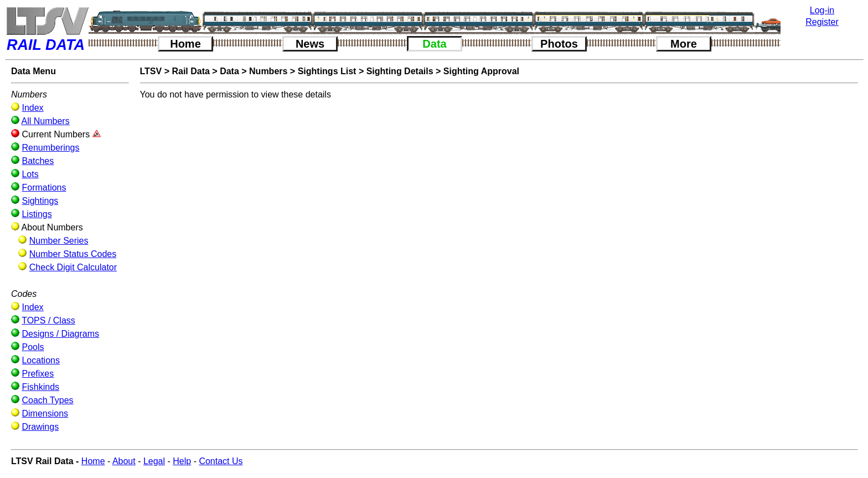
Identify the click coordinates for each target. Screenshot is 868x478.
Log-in (822, 10)
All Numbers (46, 121)
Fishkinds (40, 387)
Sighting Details (400, 71)
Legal (154, 461)
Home (185, 44)
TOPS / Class (48, 320)
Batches (38, 161)
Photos (559, 44)
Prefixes (38, 374)
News (310, 44)
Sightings (40, 201)
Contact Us (221, 461)
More (684, 44)
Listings (37, 214)
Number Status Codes (73, 254)
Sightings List (327, 71)
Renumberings (50, 148)
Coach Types (47, 400)
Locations (41, 360)
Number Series (59, 241)
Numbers (268, 71)
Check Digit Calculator (73, 267)
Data (434, 44)
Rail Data (190, 71)
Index (32, 108)
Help (182, 461)
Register (822, 22)
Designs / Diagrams (60, 334)
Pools (33, 347)
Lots (30, 174)
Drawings (40, 427)
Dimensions (45, 413)
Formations (44, 187)
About (124, 461)
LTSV (151, 71)
